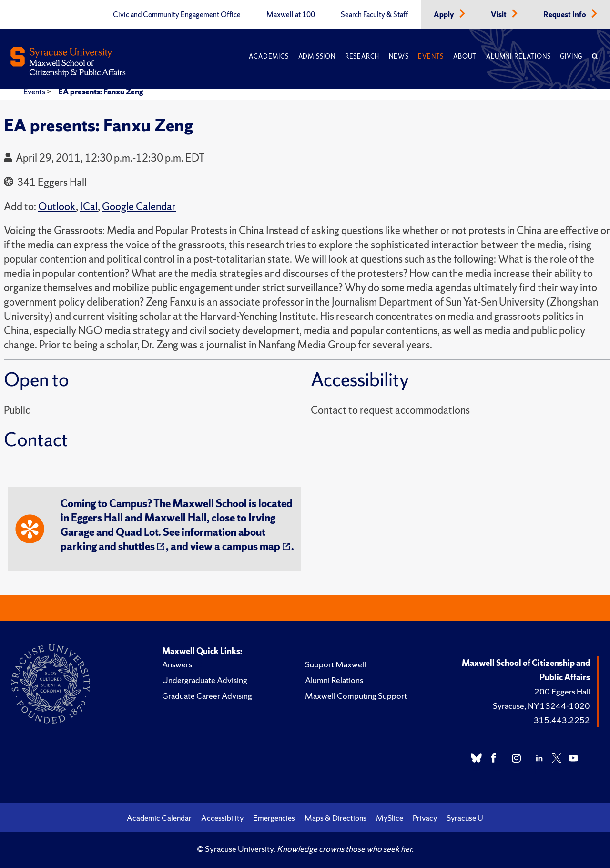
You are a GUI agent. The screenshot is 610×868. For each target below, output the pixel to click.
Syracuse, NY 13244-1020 (541, 706)
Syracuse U (465, 818)
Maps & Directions (335, 818)
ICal (89, 207)
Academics (269, 56)
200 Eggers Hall (562, 691)
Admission (317, 56)
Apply (445, 15)
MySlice (390, 818)
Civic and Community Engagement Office (177, 15)
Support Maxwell (335, 664)
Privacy (425, 818)
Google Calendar (139, 207)
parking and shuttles (108, 546)
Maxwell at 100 (291, 15)
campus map (251, 546)
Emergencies (274, 818)
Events (431, 56)
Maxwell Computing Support (356, 696)
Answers (177, 664)
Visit (499, 15)
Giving (571, 56)
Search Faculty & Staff (374, 15)
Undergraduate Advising (205, 680)
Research (362, 56)
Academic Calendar (159, 818)
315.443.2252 (562, 720)
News (399, 56)
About (465, 56)
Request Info (565, 15)
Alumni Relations (518, 56)
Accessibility (222, 818)
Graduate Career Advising (207, 696)
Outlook (57, 207)
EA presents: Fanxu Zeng (101, 92)
